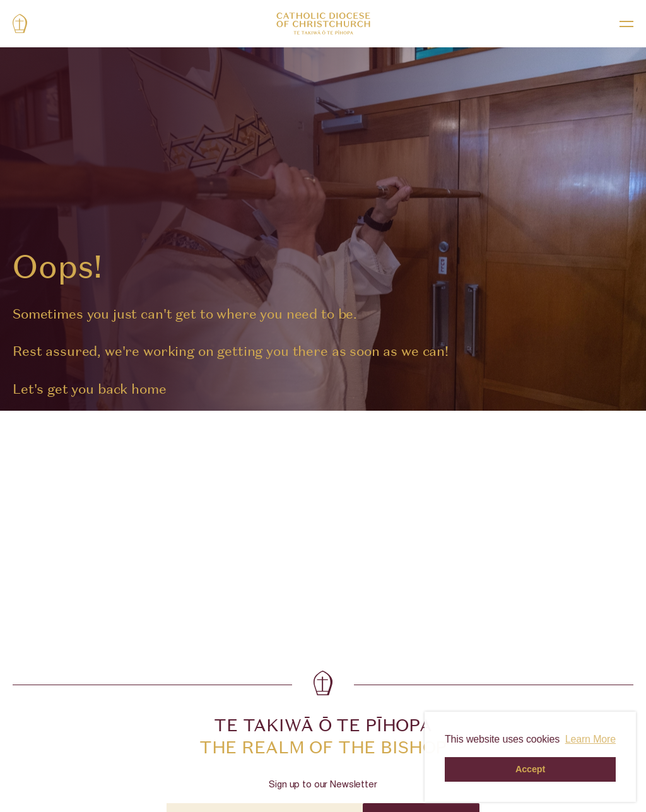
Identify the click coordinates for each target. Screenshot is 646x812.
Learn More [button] (590, 739)
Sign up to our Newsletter (323, 785)
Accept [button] (530, 769)
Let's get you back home (90, 389)
